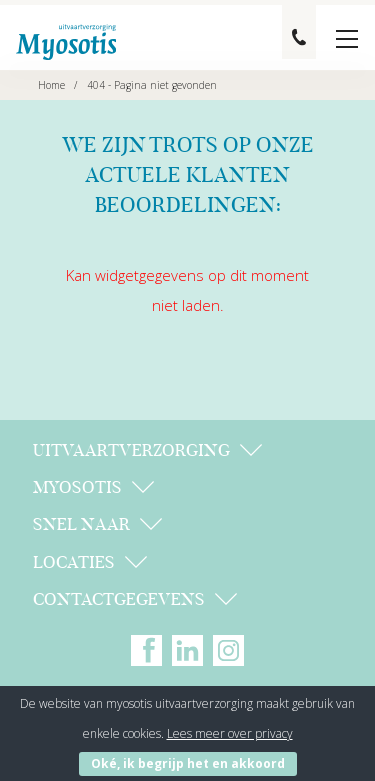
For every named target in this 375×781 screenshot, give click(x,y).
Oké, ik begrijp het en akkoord (188, 763)
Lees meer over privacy (230, 733)
